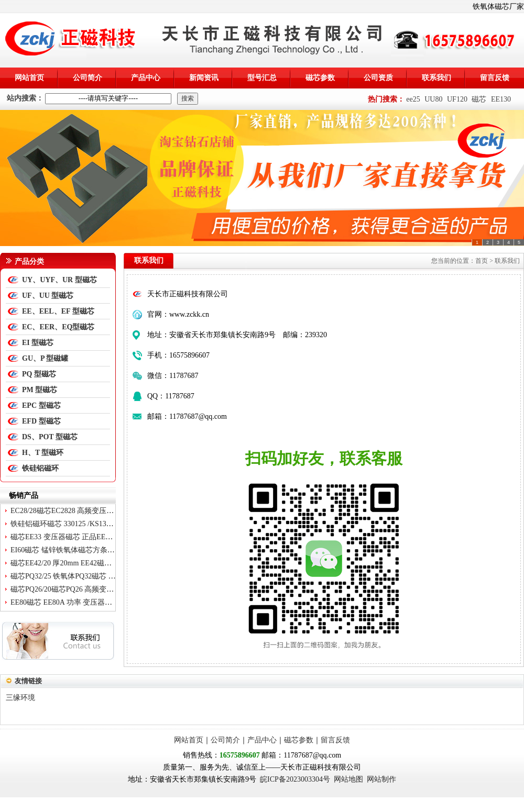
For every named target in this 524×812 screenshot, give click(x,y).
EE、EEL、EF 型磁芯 (58, 311)
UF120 (457, 99)
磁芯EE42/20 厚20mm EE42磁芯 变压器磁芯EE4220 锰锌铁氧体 (111, 563)
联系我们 (436, 78)
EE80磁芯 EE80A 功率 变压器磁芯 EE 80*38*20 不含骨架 (102, 602)
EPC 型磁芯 (41, 405)
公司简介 (88, 78)
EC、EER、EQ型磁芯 (58, 327)
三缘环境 (20, 698)
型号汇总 (262, 78)
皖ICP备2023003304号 (295, 779)
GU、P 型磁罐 (45, 358)
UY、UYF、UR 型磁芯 (59, 280)
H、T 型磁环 (43, 453)
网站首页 (29, 78)
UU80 (433, 99)
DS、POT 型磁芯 (50, 437)
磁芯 (479, 99)
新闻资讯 (204, 78)
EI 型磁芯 (38, 343)
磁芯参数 (320, 78)
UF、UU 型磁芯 (48, 296)
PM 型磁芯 (40, 390)
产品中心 (146, 78)
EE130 (501, 99)
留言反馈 (495, 78)
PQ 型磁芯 (39, 374)
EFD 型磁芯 (41, 421)
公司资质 (378, 78)
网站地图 (348, 779)
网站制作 (381, 779)
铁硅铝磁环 (40, 468)
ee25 (413, 99)
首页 (482, 261)
